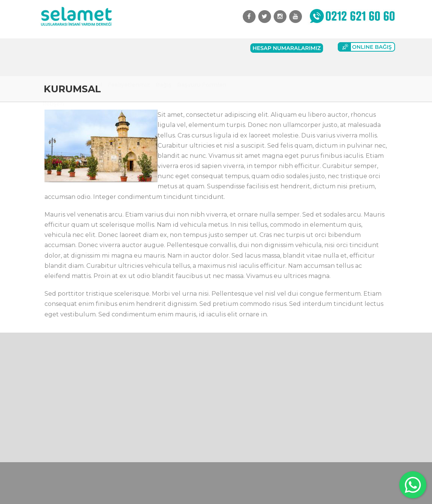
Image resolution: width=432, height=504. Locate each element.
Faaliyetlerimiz (129, 48)
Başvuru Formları (202, 48)
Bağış (164, 48)
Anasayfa (56, 48)
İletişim (53, 67)
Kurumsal (88, 48)
